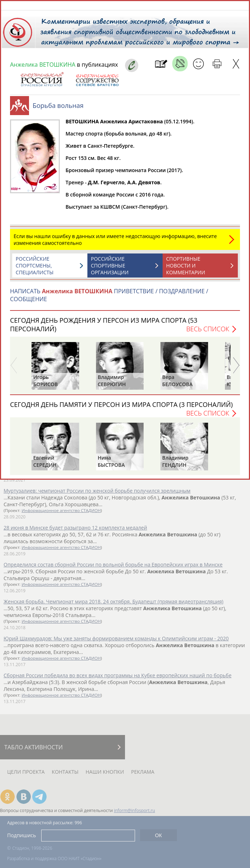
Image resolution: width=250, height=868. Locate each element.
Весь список (208, 332)
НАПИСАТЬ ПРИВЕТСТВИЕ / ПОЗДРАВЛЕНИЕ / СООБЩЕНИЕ (109, 299)
